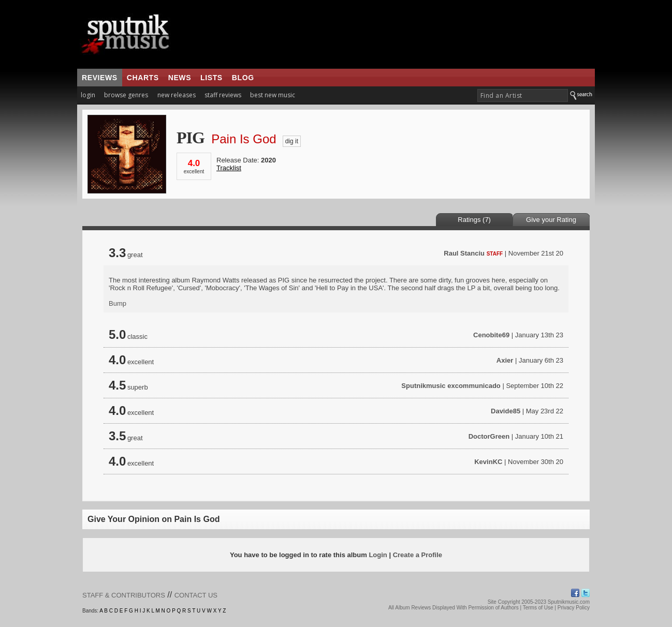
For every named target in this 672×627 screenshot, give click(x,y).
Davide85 (506, 411)
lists (211, 78)
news (180, 78)
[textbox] (523, 95)
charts (143, 78)
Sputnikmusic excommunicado (451, 386)
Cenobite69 (491, 335)
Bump (118, 303)
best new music (273, 95)
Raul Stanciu (464, 253)
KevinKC (488, 462)
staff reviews (223, 95)
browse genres (126, 95)
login (88, 95)
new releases (177, 95)
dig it (292, 141)
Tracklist (229, 168)
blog (243, 78)
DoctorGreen (489, 436)
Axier (505, 360)
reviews (100, 78)
